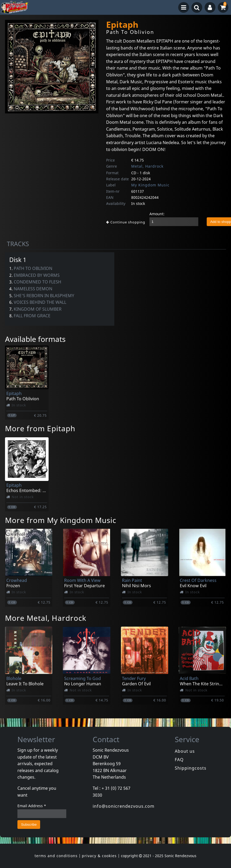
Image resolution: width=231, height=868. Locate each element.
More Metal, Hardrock (46, 618)
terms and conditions (56, 856)
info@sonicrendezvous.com (124, 806)
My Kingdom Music (150, 185)
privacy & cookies (99, 856)
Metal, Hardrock (147, 166)
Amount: (157, 214)
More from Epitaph (40, 428)
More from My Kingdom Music (61, 520)
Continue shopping (126, 222)
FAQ (179, 760)
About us (185, 751)
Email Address (32, 806)
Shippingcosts (191, 768)
